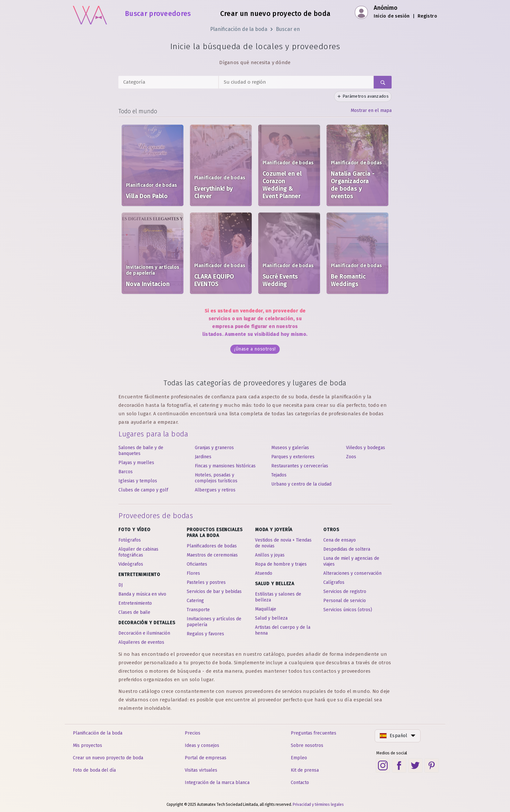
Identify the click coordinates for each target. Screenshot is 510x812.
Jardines (203, 457)
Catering (195, 601)
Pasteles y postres (206, 582)
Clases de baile (134, 612)
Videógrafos (131, 564)
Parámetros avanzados (363, 96)
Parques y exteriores (293, 457)
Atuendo (264, 573)
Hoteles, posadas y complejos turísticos (216, 478)
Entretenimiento (135, 603)
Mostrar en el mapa (371, 110)
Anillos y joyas (270, 555)
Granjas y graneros (214, 448)
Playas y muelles (136, 463)
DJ (121, 585)
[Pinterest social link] (432, 765)
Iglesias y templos (138, 481)
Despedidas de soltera (347, 549)
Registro (427, 16)
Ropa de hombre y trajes (281, 564)
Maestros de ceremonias (212, 555)
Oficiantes (197, 564)
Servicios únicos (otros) (348, 610)
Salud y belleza (271, 618)
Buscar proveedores (158, 14)
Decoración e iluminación (144, 633)
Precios (193, 733)
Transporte (198, 610)
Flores (193, 573)
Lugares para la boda (153, 434)
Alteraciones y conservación (352, 573)
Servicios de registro (345, 592)
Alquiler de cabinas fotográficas (138, 552)
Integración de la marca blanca (217, 783)
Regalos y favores (205, 634)
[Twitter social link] (415, 765)
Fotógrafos (130, 540)
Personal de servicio (345, 601)
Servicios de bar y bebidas (214, 592)
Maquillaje (266, 609)
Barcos (126, 472)
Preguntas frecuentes (314, 733)
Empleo (299, 758)
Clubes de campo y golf (143, 490)
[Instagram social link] (383, 765)
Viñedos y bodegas (366, 448)
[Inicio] (90, 13)
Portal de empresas (206, 758)
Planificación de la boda (239, 29)
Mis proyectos (87, 745)
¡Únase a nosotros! (255, 349)
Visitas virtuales (201, 770)
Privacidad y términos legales (318, 805)
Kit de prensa (305, 770)
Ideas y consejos (202, 745)
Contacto (300, 783)
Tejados (279, 475)
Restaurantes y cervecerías (300, 466)
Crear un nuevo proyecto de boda (275, 14)
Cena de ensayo (340, 540)
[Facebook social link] (399, 765)
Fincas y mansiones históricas (225, 466)
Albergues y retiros (215, 490)
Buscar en (288, 29)
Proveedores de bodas (156, 516)
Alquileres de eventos (141, 642)
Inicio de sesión (392, 16)
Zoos (351, 457)
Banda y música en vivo (142, 594)
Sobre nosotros (307, 745)
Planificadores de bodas (212, 546)
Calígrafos (334, 582)
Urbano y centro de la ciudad (301, 484)
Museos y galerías (290, 448)
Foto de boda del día (94, 770)
